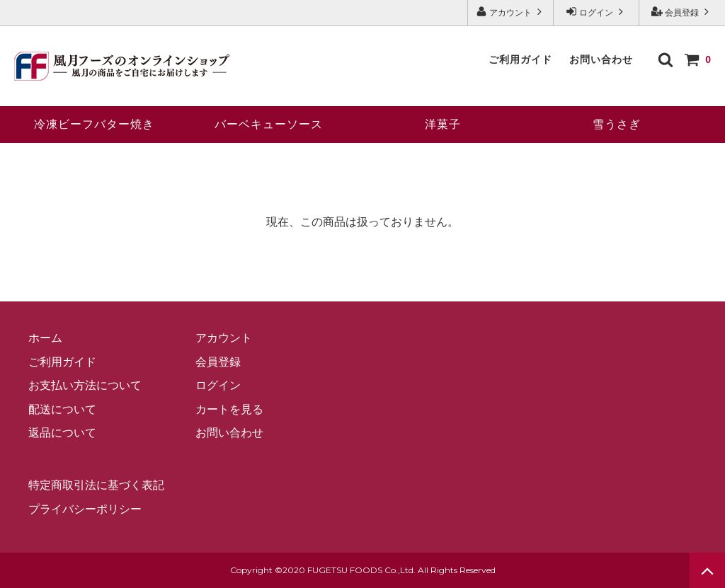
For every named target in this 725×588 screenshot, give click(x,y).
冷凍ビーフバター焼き (94, 124)
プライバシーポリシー (85, 509)
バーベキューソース (269, 124)
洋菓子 (443, 124)
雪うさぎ (617, 124)
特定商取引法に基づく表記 (96, 485)
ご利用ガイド (520, 59)
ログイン (596, 12)
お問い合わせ (601, 59)
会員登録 (682, 12)
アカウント (511, 12)
